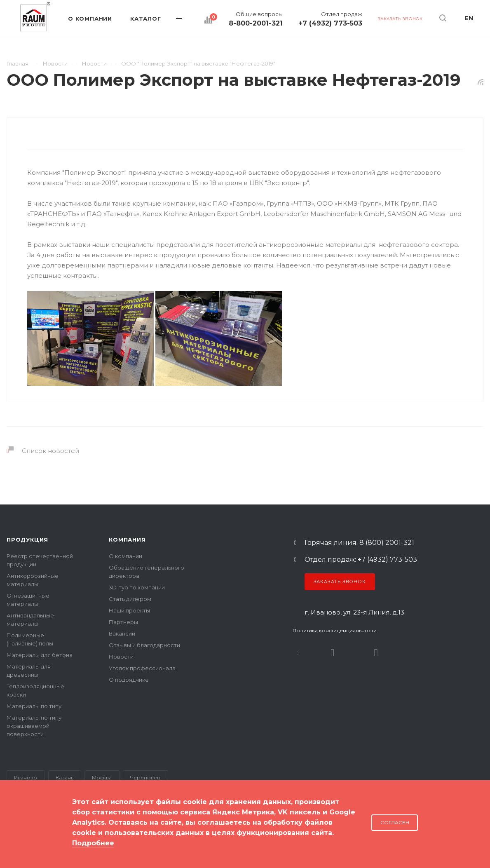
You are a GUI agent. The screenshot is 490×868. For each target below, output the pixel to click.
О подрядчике (129, 680)
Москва (102, 778)
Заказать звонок (340, 582)
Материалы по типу (34, 706)
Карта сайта (24, 835)
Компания (127, 540)
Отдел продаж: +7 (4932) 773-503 (361, 560)
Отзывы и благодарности (144, 645)
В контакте (298, 653)
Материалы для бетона (40, 655)
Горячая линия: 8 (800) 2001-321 (359, 543)
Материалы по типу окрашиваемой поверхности (34, 726)
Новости (121, 657)
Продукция (27, 540)
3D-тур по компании (137, 587)
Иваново (26, 778)
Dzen (376, 653)
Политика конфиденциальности (335, 630)
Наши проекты (129, 610)
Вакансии (122, 633)
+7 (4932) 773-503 (330, 23)
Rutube (333, 653)
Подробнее (93, 843)
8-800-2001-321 (256, 23)
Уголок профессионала (142, 668)
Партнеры (123, 622)
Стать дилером (130, 599)
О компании (125, 556)
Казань (64, 778)
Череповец (145, 778)
